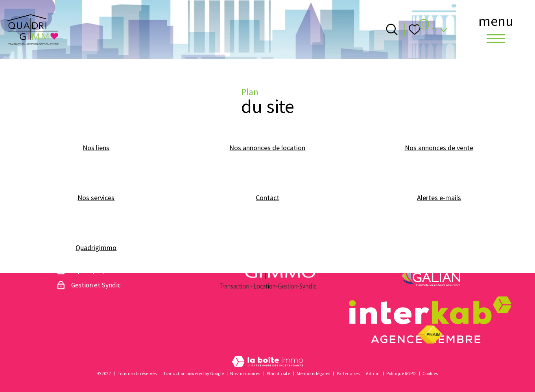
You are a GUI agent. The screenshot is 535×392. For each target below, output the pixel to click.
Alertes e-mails (439, 198)
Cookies (430, 373)
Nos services (96, 198)
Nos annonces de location (267, 148)
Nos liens (96, 148)
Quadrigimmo (96, 248)
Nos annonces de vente (439, 148)
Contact (267, 198)
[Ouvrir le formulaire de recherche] (392, 29)
